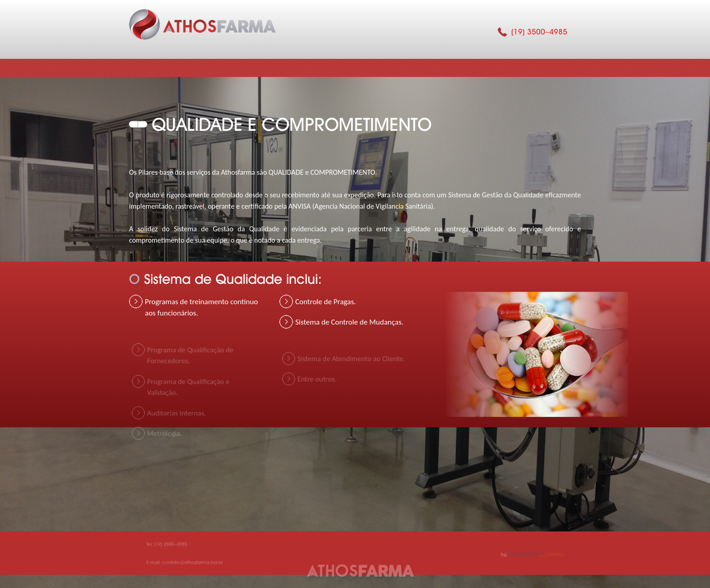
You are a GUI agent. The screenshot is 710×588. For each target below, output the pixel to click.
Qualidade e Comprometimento (341, 68)
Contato (535, 68)
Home (156, 68)
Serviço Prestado (456, 68)
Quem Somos (225, 68)
